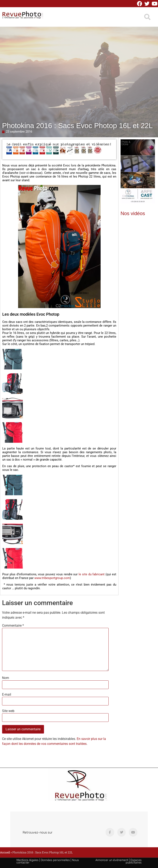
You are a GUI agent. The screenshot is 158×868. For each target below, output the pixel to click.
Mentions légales (27, 860)
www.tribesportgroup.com (52, 578)
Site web (8, 711)
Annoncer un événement (112, 860)
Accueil (5, 852)
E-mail (7, 695)
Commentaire (13, 626)
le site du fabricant (92, 574)
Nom (6, 678)
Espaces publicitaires (134, 861)
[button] (147, 17)
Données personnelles (55, 860)
